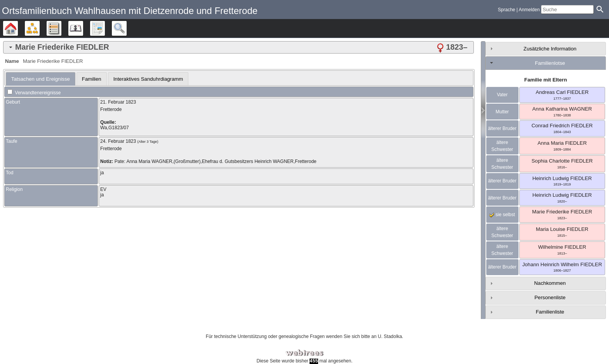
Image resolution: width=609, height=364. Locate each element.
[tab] (238, 47)
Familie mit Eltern (546, 80)
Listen (61, 28)
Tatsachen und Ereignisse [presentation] (41, 79)
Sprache (507, 10)
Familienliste (550, 312)
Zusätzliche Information (550, 49)
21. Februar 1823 (118, 102)
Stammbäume (18, 28)
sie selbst (502, 215)
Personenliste (550, 297)
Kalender (83, 28)
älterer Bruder (502, 128)
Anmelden (529, 10)
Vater (502, 95)
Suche (126, 28)
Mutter (502, 112)
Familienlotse (550, 63)
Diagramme (39, 28)
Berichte (105, 28)
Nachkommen (550, 283)
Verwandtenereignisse (34, 93)
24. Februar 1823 (118, 141)
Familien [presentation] (92, 79)
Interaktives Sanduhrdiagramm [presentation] (148, 79)
